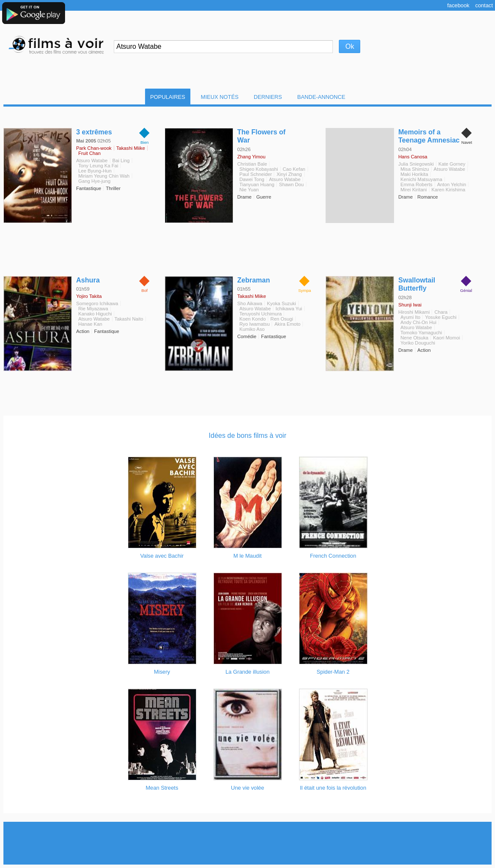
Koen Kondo (253, 319)
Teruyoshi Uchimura (261, 314)
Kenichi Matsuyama (421, 179)
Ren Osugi (282, 319)
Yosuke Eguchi (441, 317)
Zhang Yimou (252, 157)
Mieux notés (219, 97)
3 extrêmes (94, 132)
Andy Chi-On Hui (418, 322)
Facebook (458, 5)
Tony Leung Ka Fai (98, 166)
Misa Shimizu (415, 169)
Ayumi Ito (410, 317)
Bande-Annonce (321, 97)
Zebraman (254, 280)
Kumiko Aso (252, 329)
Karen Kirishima (449, 190)
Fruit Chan (89, 153)
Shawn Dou (291, 184)
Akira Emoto (287, 324)
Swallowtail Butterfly (417, 284)
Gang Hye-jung (94, 181)
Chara (441, 312)
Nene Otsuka (414, 338)
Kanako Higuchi (95, 314)
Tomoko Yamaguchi (421, 333)
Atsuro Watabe (92, 161)
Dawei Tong (252, 179)
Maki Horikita (414, 174)
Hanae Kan (90, 324)
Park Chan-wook (94, 148)
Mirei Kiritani (414, 190)
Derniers (268, 97)
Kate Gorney (452, 164)
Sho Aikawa (250, 303)
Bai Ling (121, 161)
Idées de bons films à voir (247, 435)
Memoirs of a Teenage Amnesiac (429, 136)
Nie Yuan (249, 190)
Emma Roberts (416, 184)
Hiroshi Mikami (414, 312)
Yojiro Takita (89, 296)
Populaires (168, 97)
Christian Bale (252, 164)
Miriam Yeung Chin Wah (104, 176)
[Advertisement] (248, 843)
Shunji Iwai (410, 305)
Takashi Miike (131, 148)
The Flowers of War (262, 136)
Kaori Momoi (446, 338)
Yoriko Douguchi (418, 343)
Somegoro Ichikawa (97, 303)
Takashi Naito (129, 319)
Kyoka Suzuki (282, 303)
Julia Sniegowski (416, 164)
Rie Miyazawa (93, 309)
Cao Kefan (294, 169)
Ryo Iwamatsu (255, 324)
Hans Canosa (413, 157)
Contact (484, 5)
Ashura (88, 280)
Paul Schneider (256, 174)
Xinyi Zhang (289, 174)
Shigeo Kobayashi (259, 169)
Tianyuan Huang (257, 184)
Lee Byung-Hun (95, 171)
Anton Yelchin (452, 184)
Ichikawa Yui (289, 309)
